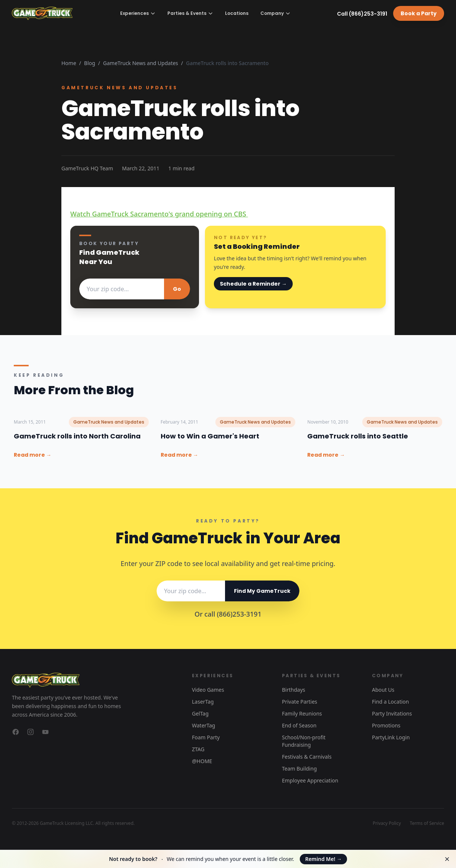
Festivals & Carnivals (307, 757)
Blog (90, 63)
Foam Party (206, 737)
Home (69, 63)
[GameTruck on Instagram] (30, 732)
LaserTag (203, 702)
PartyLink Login (391, 737)
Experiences (138, 13)
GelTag (200, 713)
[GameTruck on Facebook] (16, 732)
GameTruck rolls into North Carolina (77, 436)
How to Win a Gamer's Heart (210, 436)
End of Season (299, 725)
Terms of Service (427, 823)
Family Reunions (302, 713)
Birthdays (294, 690)
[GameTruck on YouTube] (45, 732)
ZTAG (198, 749)
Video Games (208, 690)
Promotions (386, 725)
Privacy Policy (387, 823)
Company (275, 13)
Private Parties (300, 702)
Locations (237, 13)
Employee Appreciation (310, 780)
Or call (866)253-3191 (228, 614)
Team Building (299, 769)
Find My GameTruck (262, 591)
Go (177, 289)
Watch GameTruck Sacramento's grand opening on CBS (159, 214)
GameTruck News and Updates (141, 63)
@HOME (202, 761)
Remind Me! (323, 859)
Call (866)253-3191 (362, 14)
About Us (383, 690)
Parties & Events (190, 13)
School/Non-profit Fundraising (304, 741)
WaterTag (203, 725)
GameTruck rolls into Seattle (358, 436)
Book (419, 13)
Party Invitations (392, 713)
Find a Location (390, 702)
